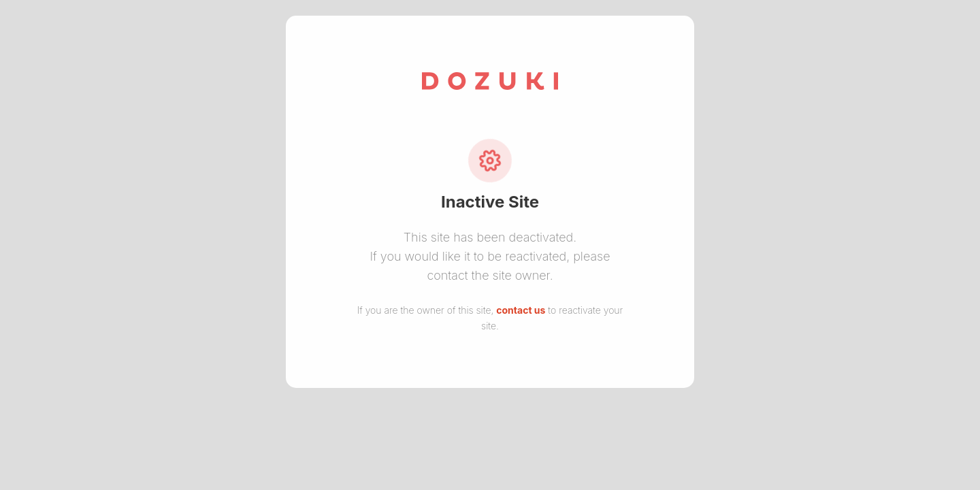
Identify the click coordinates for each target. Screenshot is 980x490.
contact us (521, 310)
